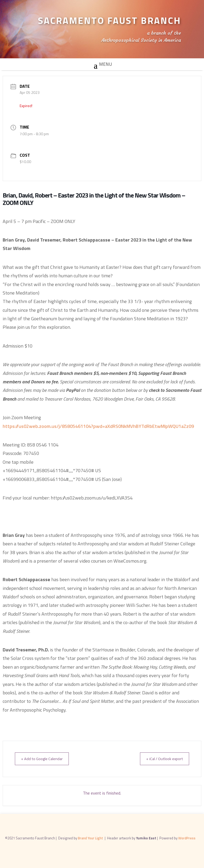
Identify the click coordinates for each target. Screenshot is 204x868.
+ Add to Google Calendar (44, 759)
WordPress (187, 838)
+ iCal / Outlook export (162, 759)
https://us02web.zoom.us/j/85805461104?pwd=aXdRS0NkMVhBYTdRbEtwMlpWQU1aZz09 (98, 426)
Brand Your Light (91, 838)
